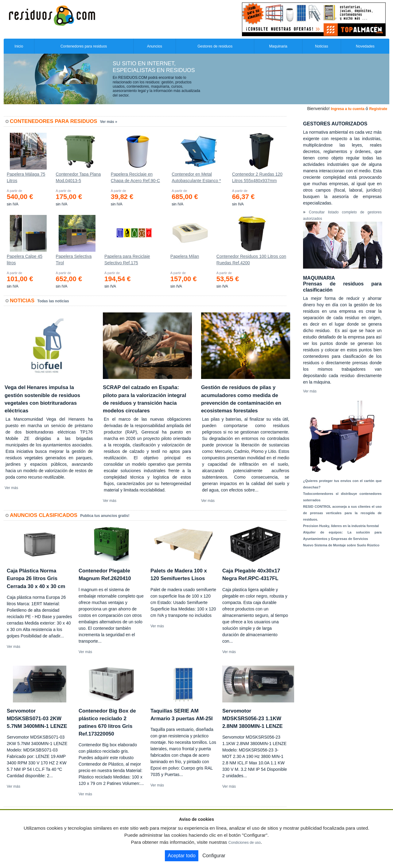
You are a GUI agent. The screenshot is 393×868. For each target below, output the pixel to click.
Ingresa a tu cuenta (347, 109)
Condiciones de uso (245, 843)
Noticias (322, 46)
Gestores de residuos (215, 46)
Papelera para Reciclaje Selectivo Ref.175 (127, 260)
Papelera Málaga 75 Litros (26, 177)
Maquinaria (278, 46)
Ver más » (109, 122)
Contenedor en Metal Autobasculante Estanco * (196, 177)
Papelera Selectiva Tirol (74, 260)
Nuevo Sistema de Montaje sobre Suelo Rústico (341, 545)
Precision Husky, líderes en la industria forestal (341, 526)
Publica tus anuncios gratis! (105, 516)
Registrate (378, 109)
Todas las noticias (53, 301)
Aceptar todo (182, 856)
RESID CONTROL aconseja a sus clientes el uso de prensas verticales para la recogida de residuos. (342, 513)
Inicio (19, 46)
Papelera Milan (185, 256)
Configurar (214, 856)
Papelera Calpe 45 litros (25, 260)
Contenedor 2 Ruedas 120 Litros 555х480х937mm (257, 177)
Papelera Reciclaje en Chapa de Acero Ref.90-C (135, 177)
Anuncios (155, 46)
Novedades (365, 46)
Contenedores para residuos (84, 46)
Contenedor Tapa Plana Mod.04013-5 (78, 177)
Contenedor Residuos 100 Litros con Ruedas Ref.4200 (251, 260)
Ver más (11, 488)
